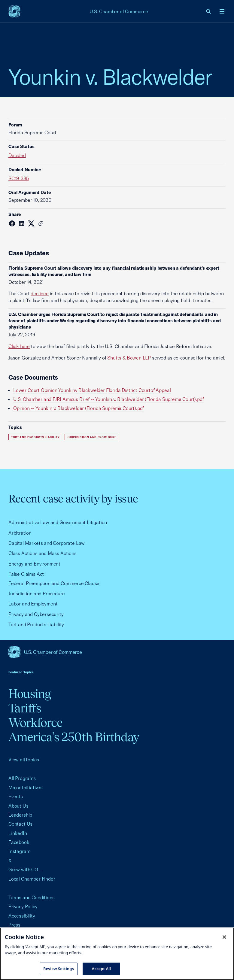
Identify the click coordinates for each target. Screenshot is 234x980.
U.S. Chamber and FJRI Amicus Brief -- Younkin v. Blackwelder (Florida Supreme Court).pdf (109, 399)
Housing (30, 694)
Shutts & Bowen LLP (129, 358)
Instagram (19, 851)
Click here (19, 346)
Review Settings (59, 969)
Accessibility (22, 916)
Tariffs (25, 708)
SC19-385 (19, 178)
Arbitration (20, 533)
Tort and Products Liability (35, 437)
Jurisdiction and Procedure (92, 437)
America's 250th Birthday (74, 737)
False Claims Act (26, 574)
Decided (17, 155)
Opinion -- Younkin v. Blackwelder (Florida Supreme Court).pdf (79, 408)
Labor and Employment (33, 604)
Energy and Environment (34, 564)
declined (40, 293)
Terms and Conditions (31, 897)
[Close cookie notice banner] (224, 937)
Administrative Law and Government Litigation (58, 522)
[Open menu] (222, 11)
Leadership (20, 815)
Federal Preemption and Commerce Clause (54, 583)
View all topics (24, 760)
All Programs (22, 778)
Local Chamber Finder (32, 879)
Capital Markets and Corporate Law (47, 543)
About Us (18, 806)
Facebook (19, 842)
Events (16, 796)
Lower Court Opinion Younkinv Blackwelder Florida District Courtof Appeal (92, 390)
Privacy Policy (23, 906)
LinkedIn (18, 833)
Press (14, 925)
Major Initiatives (26, 787)
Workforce (35, 722)
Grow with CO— (26, 869)
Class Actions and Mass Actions (43, 553)
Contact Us (20, 824)
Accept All (101, 969)
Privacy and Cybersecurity (36, 614)
